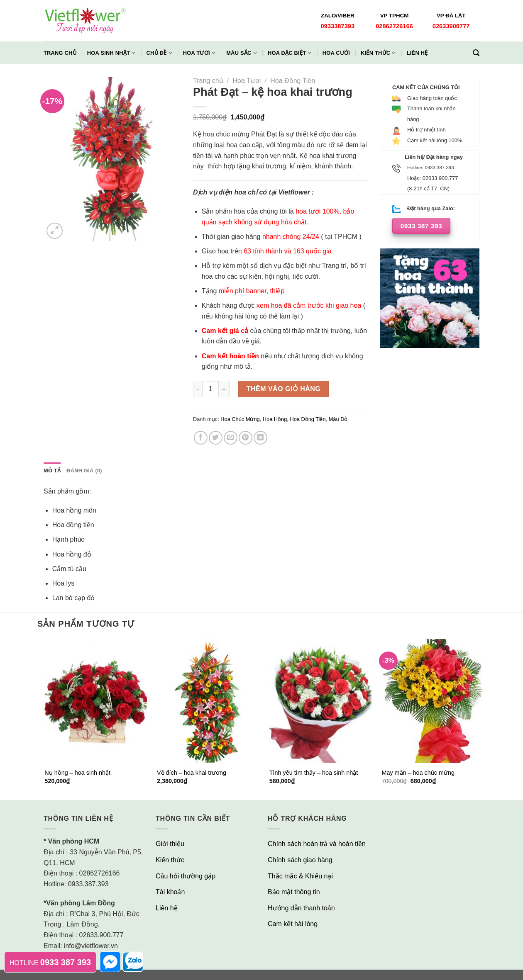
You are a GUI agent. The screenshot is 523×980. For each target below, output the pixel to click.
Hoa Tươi (199, 53)
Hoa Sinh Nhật (111, 53)
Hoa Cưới (336, 53)
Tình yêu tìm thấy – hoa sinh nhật (314, 773)
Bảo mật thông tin (294, 892)
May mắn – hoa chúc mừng (418, 773)
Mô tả (52, 471)
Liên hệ (417, 53)
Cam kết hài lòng (293, 924)
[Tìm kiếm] (476, 53)
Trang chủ (60, 53)
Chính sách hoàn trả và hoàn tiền (317, 844)
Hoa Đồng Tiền (293, 81)
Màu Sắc (242, 53)
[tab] (52, 471)
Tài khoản (170, 892)
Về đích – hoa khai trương (192, 773)
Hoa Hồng (275, 419)
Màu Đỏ (338, 419)
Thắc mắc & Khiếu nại (300, 876)
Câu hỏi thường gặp (186, 876)
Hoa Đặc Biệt (290, 53)
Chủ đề (159, 53)
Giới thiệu (170, 844)
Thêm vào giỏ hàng (284, 389)
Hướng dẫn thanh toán (301, 908)
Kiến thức (378, 53)
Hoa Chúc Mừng (240, 419)
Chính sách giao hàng (300, 860)
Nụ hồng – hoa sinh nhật (77, 773)
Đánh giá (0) (84, 471)
